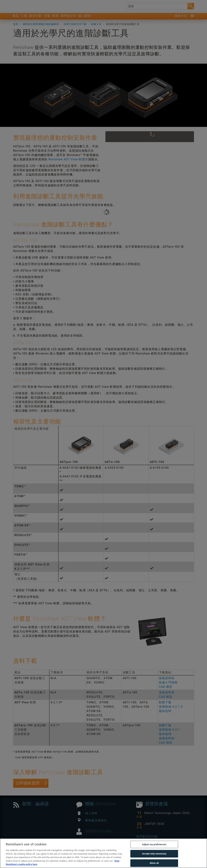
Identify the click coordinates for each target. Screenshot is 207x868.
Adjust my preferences (154, 852)
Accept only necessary (154, 862)
